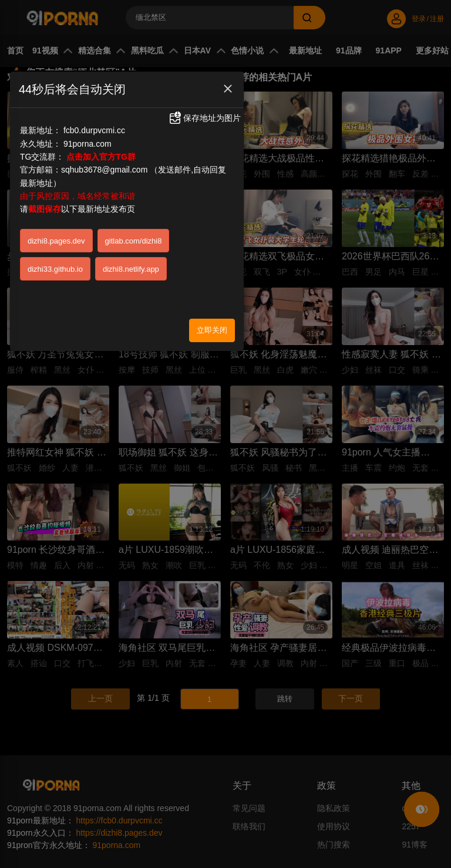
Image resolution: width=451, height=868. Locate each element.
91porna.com (87, 144)
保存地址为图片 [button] (204, 118)
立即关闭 (212, 330)
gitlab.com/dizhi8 (134, 241)
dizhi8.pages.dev (56, 241)
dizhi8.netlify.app (131, 269)
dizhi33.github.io (55, 269)
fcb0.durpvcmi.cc (94, 130)
